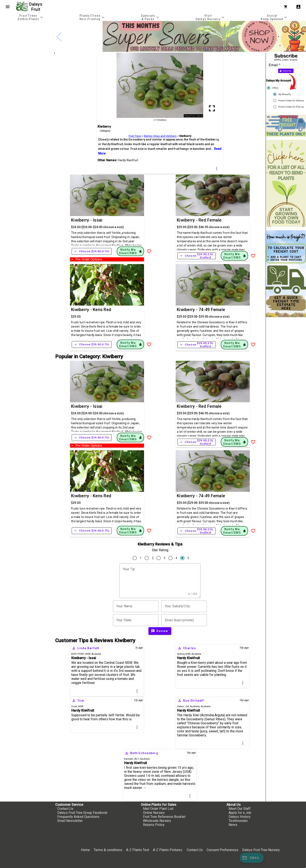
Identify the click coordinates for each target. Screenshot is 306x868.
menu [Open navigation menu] (8, 7)
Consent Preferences (222, 850)
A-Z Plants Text (138, 850)
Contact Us (65, 809)
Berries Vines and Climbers (160, 136)
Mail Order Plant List (158, 809)
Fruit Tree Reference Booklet (164, 817)
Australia (96, 654)
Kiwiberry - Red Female (199, 220)
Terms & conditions (108, 850)
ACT (137, 759)
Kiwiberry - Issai (87, 220)
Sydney (181, 654)
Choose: (92, 251)
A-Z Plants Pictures (167, 850)
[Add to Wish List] (149, 251)
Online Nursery (154, 813)
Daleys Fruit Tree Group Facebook (82, 813)
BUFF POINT (78, 654)
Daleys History (240, 817)
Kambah (129, 759)
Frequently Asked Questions (78, 817)
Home (85, 850)
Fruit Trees (135, 136)
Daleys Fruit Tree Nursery (261, 850)
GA (187, 706)
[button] (207, 50)
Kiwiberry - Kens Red (91, 310)
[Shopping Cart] (287, 7)
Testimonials (238, 821)
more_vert (217, 168)
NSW (88, 654)
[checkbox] (27, 39)
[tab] (31, 17)
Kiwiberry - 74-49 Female (201, 310)
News (233, 825)
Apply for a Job (240, 813)
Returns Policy (154, 825)
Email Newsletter (70, 821)
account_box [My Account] (298, 7)
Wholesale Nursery (157, 821)
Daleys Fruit (36, 7)
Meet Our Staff (240, 809)
